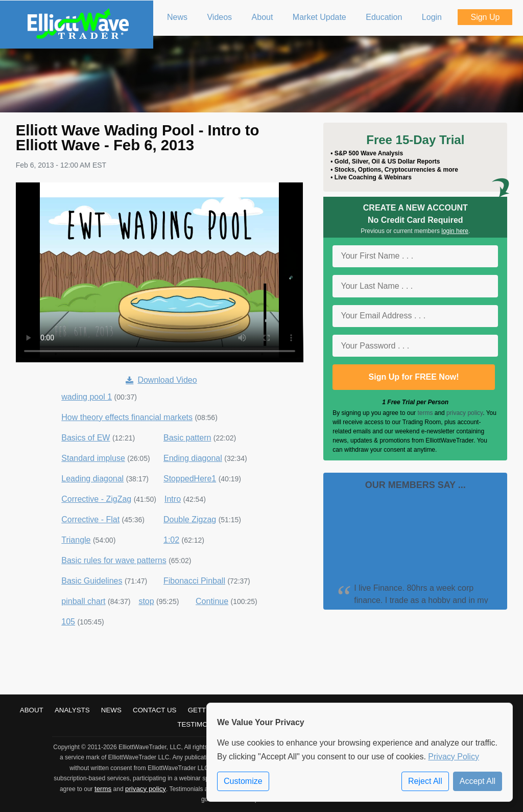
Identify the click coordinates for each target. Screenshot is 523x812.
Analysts (72, 710)
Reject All (425, 781)
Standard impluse (93, 458)
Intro (173, 499)
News (111, 710)
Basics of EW (86, 438)
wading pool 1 (87, 397)
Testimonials (202, 724)
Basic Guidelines (92, 581)
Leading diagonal (92, 479)
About (32, 710)
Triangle (76, 540)
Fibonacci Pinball (194, 581)
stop (146, 601)
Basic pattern (187, 438)
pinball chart (83, 601)
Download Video (161, 380)
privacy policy (465, 413)
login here (455, 231)
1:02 (171, 540)
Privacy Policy (454, 757)
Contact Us (154, 710)
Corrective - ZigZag (96, 499)
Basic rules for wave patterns (114, 560)
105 (68, 622)
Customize (243, 781)
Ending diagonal (193, 458)
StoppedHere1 (190, 479)
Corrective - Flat (90, 519)
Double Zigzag (190, 519)
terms (425, 413)
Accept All (478, 781)
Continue (212, 601)
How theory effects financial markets (127, 417)
